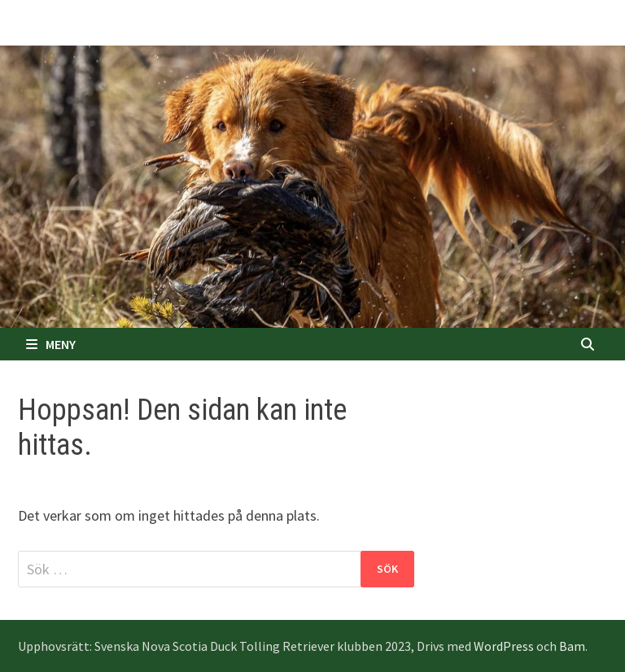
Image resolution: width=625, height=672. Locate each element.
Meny (51, 344)
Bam (572, 646)
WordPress (504, 646)
